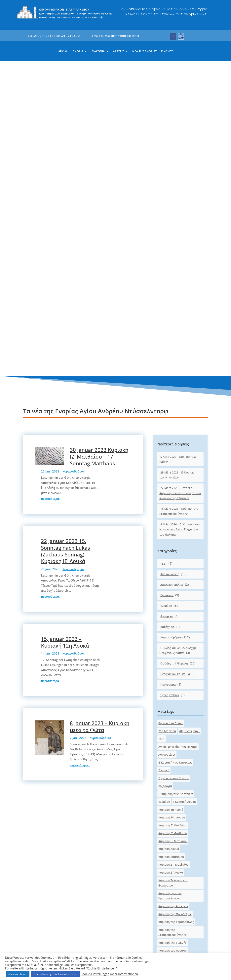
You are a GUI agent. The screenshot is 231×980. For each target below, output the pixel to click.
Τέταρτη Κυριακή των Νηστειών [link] (180, 746)
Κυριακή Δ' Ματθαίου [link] (173, 519)
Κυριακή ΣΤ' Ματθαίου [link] (173, 550)
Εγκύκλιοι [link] (167, 280)
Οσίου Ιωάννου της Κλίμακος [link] (178, 730)
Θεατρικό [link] (167, 302)
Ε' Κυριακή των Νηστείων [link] (176, 479)
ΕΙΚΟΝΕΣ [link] (167, 52)
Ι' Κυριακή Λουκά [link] (184, 487)
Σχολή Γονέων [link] (170, 380)
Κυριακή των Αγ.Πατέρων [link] (175, 675)
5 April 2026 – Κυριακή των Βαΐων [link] (178, 145)
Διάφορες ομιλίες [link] (172, 270)
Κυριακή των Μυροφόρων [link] (176, 691)
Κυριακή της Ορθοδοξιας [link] (175, 599)
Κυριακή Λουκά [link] (169, 534)
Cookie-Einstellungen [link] (95, 974)
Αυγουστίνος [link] (167, 440)
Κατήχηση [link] (167, 312)
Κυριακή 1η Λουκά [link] (171, 495)
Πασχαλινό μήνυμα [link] (171, 738)
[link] (65, 18)
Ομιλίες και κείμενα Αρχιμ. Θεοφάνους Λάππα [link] (178, 336)
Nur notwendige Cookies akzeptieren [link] (56, 974)
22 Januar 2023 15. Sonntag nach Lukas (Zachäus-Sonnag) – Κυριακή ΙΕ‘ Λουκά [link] (66, 236)
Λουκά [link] (186, 715)
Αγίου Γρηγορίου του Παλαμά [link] (178, 432)
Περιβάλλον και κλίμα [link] (175, 359)
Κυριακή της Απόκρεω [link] (173, 592)
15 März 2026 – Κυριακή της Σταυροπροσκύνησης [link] (179, 197)
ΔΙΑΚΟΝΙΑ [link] (98, 52)
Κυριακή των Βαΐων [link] (172, 683)
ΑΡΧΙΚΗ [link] (63, 52)
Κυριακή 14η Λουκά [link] (172, 503)
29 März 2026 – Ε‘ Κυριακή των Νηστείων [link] (177, 160)
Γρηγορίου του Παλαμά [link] (174, 463)
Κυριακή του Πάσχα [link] (172, 652)
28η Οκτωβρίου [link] (189, 416)
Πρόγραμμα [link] (168, 370)
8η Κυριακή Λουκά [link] (171, 409)
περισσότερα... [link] (51, 184)
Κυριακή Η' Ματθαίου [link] (173, 526)
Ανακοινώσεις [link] (170, 259)
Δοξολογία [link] (165, 471)
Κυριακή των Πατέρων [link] (173, 707)
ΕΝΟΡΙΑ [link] (78, 52)
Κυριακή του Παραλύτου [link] (175, 659)
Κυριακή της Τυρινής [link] (173, 628)
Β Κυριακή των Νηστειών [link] (175, 448)
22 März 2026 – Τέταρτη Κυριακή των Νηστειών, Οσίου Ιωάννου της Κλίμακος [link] (180, 178)
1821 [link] (164, 249)
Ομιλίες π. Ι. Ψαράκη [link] (174, 349)
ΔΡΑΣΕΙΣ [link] (118, 52)
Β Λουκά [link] (164, 456)
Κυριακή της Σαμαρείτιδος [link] (176, 607)
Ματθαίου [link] (165, 722)
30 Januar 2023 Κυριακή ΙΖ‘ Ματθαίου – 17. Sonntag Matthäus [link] (99, 142)
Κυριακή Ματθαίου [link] (171, 542)
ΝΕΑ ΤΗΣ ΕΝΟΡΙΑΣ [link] (145, 52)
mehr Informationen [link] (124, 974)
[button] (173, 36)
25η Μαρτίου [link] (167, 416)
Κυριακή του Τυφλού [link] (172, 667)
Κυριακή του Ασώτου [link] (173, 636)
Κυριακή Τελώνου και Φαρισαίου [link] (173, 568)
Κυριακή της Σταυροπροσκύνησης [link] (173, 618)
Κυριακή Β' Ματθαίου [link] (173, 511)
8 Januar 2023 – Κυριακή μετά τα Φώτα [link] (100, 412)
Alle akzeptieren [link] (18, 974)
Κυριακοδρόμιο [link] (73, 157)
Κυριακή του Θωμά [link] (171, 644)
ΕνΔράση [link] (166, 291)
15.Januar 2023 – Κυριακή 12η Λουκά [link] (65, 327)
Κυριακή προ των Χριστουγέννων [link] (170, 581)
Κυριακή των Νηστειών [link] (174, 699)
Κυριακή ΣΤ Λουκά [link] (171, 558)
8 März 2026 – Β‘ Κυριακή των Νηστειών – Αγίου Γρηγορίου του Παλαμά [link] (180, 215)
